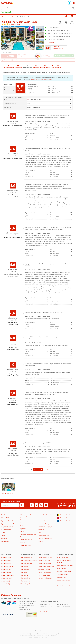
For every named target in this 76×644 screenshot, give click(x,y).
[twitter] (37, 505)
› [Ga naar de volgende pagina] (48, 471)
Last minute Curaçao (45, 572)
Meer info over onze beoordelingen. (42, 79)
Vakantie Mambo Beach (45, 563)
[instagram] (41, 505)
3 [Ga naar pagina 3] (38, 470)
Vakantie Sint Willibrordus (46, 566)
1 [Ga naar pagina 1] (32, 470)
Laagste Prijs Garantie (45, 515)
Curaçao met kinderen (45, 578)
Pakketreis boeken (44, 536)
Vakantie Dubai (24, 569)
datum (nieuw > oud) (34, 107)
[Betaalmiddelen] (8, 614)
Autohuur (58, 68)
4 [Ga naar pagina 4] (41, 470)
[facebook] (32, 505)
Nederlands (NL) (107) (35, 100)
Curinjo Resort (62, 568)
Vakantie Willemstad (44, 560)
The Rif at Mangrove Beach (65, 586)
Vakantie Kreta (24, 575)
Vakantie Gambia (6, 572)
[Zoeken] (73, 8)
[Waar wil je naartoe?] (38, 8)
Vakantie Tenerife (25, 581)
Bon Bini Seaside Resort (64, 580)
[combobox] (38, 8)
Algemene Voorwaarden (8, 524)
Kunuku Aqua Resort (63, 557)
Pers (40, 533)
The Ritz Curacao (62, 583)
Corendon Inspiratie (26, 540)
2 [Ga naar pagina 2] (35, 470)
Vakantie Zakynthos (26, 584)
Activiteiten (36, 68)
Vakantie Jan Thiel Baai (45, 557)
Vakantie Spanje (6, 581)
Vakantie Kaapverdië (26, 557)
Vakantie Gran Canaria (26, 563)
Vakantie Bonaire (6, 557)
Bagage (3, 533)
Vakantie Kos (24, 572)
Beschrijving (18, 68)
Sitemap (41, 542)
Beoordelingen (27, 68)
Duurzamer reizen (25, 520)
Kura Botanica (61, 577)
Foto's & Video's (45, 68)
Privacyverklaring (44, 524)
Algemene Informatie (7, 521)
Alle (28, 103)
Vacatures (41, 530)
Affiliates (22, 543)
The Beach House (62, 574)
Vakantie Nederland (7, 566)
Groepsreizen (5, 542)
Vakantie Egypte (6, 569)
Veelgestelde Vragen (7, 527)
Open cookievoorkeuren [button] (46, 521)
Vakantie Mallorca (25, 578)
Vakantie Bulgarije (6, 560)
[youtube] (46, 505)
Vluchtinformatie (6, 530)
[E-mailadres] (10, 505)
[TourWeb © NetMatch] (38, 631)
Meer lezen (51, 42)
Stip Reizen (23, 529)
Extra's (3, 536)
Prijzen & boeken (9, 68)
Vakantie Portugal (6, 578)
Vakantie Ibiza (24, 566)
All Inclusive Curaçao (44, 569)
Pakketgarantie (6, 12)
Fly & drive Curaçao (44, 575)
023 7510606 (44, 611)
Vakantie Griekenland (7, 575)
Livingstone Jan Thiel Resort (65, 565)
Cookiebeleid (42, 518)
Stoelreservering (25, 523)
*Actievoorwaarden (26, 545)
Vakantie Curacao (6, 563)
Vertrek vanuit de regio (45, 539)
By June (22, 526)
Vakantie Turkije (6, 584)
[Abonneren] (22, 505)
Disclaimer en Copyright (45, 527)
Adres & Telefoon (6, 518)
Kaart (52, 68)
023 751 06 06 (67, 506)
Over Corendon (6, 515)
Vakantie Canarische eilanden (28, 560)
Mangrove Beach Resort (64, 571)
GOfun (22, 532)
